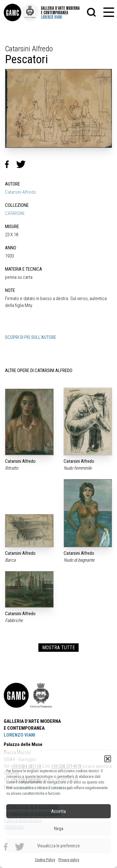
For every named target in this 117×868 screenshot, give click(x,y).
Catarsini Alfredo (21, 192)
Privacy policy (69, 860)
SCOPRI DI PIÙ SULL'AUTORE (31, 337)
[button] (108, 759)
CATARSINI (15, 213)
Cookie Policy (45, 860)
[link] (12, 13)
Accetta (58, 811)
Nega (59, 829)
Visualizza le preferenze (58, 846)
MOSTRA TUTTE (58, 648)
